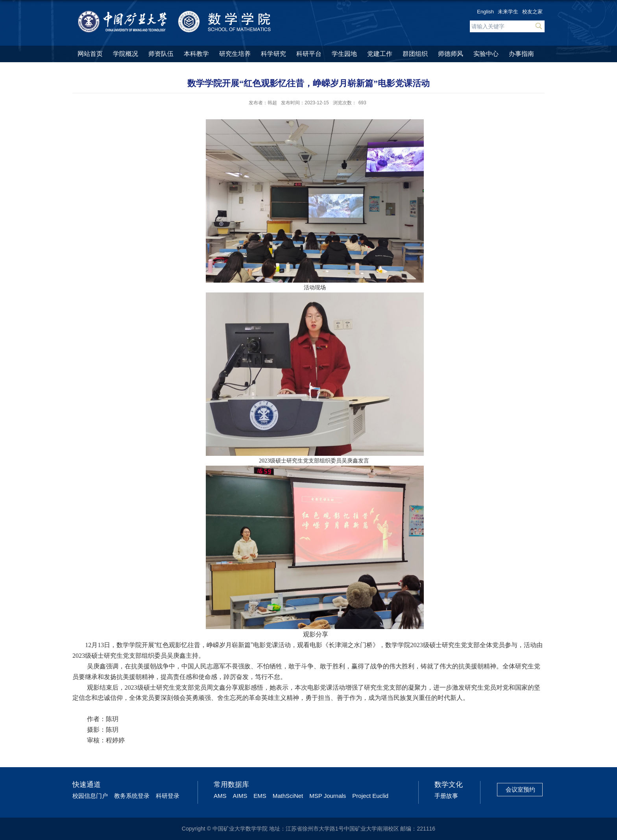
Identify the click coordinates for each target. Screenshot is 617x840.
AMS (220, 796)
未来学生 (508, 12)
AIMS (240, 796)
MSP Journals (328, 796)
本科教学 (196, 54)
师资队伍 (161, 54)
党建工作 (380, 54)
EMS (260, 796)
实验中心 (486, 54)
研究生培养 (235, 54)
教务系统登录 (132, 796)
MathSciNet (288, 796)
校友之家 (532, 12)
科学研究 (273, 54)
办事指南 (521, 54)
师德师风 (451, 54)
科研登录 (168, 796)
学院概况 (126, 54)
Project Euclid (370, 796)
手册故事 (446, 796)
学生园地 (344, 54)
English (485, 12)
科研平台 (309, 54)
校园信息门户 (90, 796)
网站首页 (90, 54)
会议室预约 (520, 789)
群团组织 (415, 54)
